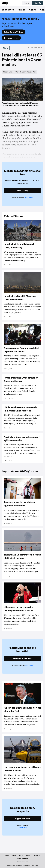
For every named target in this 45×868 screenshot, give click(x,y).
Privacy (14, 856)
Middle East (8, 72)
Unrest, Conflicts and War (26, 72)
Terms (7, 856)
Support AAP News (23, 819)
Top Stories (8, 10)
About (28, 856)
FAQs (21, 856)
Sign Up (38, 3)
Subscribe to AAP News (13, 32)
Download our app (11, 38)
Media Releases (23, 858)
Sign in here (29, 198)
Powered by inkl (22, 862)
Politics (22, 10)
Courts (33, 10)
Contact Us (36, 856)
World (6, 48)
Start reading (22, 191)
